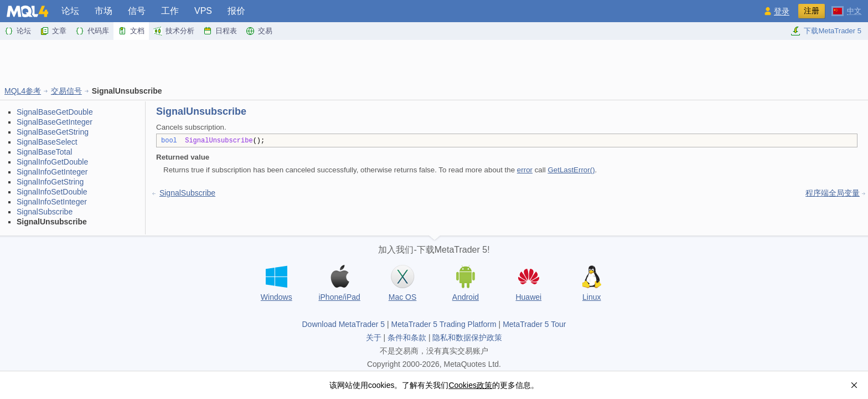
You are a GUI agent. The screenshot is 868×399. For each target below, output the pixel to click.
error (525, 170)
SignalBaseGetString (53, 132)
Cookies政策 (470, 385)
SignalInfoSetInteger (52, 202)
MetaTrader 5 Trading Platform (444, 324)
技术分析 (174, 31)
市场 (104, 11)
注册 (812, 11)
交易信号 (66, 91)
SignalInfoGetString (50, 182)
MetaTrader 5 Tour (534, 324)
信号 (137, 11)
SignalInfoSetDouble (52, 192)
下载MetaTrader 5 (826, 31)
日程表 (220, 31)
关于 (374, 337)
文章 (53, 31)
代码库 (92, 31)
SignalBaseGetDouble (55, 112)
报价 (236, 11)
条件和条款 (407, 337)
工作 (170, 11)
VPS (203, 11)
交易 (259, 31)
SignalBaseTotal (44, 152)
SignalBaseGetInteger (55, 122)
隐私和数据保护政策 (467, 337)
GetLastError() (571, 170)
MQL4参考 (23, 91)
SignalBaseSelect (47, 142)
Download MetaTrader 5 (343, 324)
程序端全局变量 (833, 193)
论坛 (70, 11)
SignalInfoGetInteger (52, 172)
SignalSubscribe (45, 212)
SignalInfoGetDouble (52, 162)
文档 (131, 31)
